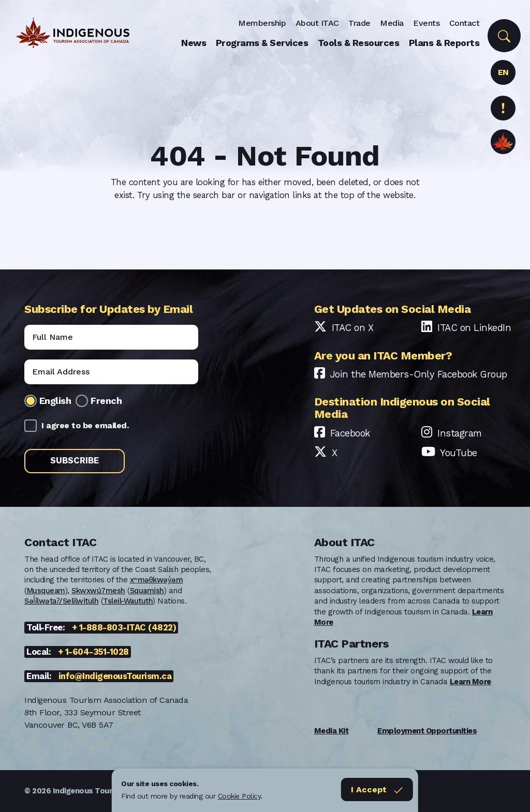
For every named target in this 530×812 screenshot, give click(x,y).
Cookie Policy (239, 796)
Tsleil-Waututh (128, 601)
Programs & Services (262, 43)
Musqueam (46, 591)
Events (426, 23)
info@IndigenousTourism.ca (115, 676)
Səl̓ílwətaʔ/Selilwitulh (61, 601)
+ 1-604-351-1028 (93, 652)
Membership (262, 23)
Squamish (147, 591)
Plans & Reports (444, 43)
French (106, 401)
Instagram (460, 433)
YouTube (459, 453)
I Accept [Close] (377, 790)
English (55, 401)
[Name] (111, 337)
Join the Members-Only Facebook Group (419, 374)
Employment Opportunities (427, 731)
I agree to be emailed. (85, 425)
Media (392, 23)
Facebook (350, 433)
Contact (465, 23)
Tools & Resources (359, 43)
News (194, 43)
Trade (359, 23)
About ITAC (317, 23)
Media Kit (332, 731)
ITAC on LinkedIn (474, 328)
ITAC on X (353, 328)
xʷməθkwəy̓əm (157, 580)
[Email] (111, 372)
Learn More (470, 682)
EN (503, 72)
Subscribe (75, 461)
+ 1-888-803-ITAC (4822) (124, 628)
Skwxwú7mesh (98, 591)
